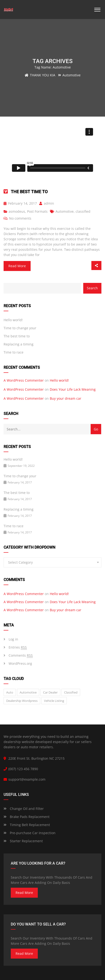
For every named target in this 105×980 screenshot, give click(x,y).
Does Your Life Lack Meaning (73, 389)
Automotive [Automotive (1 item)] (28, 692)
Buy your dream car (66, 398)
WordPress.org (20, 663)
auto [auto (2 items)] (10, 692)
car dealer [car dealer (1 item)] (50, 692)
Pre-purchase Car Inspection (30, 833)
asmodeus (17, 211)
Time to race (14, 352)
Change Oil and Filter (24, 809)
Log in (13, 639)
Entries (18, 647)
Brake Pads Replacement (27, 817)
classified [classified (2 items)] (71, 692)
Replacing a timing (19, 344)
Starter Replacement (23, 841)
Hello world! (13, 320)
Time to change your (20, 328)
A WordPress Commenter (24, 380)
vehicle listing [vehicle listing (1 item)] (54, 701)
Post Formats (37, 211)
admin (47, 203)
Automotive (65, 211)
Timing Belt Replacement (27, 825)
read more (24, 893)
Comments (21, 655)
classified (83, 211)
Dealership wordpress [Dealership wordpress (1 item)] (22, 701)
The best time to (29, 192)
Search (92, 288)
